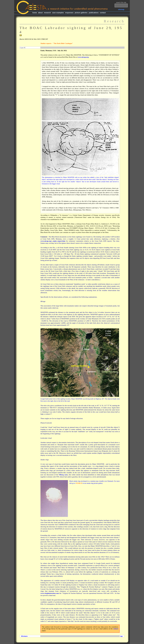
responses (69, 13)
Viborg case (63, 475)
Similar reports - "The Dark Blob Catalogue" (57, 43)
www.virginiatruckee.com (50, 593)
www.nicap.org (83, 57)
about (40, 13)
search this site (121, 3)
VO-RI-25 (79, 483)
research (47, 13)
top (121, 636)
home (35, 13)
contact (103, 13)
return (25, 636)
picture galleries (81, 13)
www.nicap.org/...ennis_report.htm (53, 241)
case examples (58, 13)
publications (94, 13)
